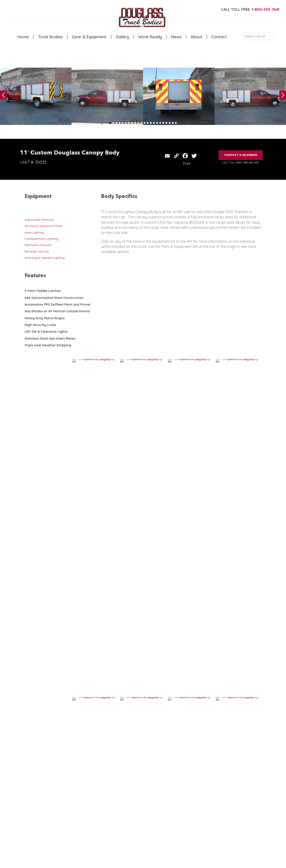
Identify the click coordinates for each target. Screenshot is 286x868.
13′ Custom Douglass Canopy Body (230, 631)
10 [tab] (138, 123)
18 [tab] (163, 123)
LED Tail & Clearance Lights (46, 332)
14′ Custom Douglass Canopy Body (113, 631)
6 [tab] (126, 123)
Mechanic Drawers (38, 245)
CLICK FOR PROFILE (236, 834)
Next (283, 95)
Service (74, 804)
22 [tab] (176, 123)
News (176, 37)
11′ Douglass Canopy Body (107, 701)
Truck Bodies (50, 37)
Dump (93, 818)
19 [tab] (166, 123)
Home (23, 37)
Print (187, 164)
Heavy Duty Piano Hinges (45, 318)
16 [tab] (157, 123)
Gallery (122, 37)
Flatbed (94, 813)
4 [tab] (120, 123)
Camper (75, 818)
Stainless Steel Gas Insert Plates (50, 339)
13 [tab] (148, 123)
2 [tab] (113, 123)
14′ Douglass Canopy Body (166, 701)
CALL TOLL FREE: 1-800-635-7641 (241, 163)
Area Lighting (34, 232)
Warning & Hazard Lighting (45, 258)
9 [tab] (135, 123)
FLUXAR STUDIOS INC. (138, 863)
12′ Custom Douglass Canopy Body (54, 631)
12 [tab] (145, 123)
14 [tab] (151, 123)
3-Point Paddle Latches (43, 291)
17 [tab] (160, 123)
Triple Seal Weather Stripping (48, 345)
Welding (75, 813)
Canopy (95, 808)
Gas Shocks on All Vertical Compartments (57, 311)
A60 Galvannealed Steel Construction (54, 298)
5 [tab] (123, 123)
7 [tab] (129, 123)
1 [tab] (110, 123)
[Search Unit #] (258, 36)
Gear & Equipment (89, 37)
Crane (74, 808)
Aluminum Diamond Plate (43, 226)
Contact (219, 37)
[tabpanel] (36, 96)
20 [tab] (170, 123)
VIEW (38, 645)
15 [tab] (154, 123)
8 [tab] (132, 123)
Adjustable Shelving (39, 220)
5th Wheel (96, 804)
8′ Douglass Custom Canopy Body (171, 631)
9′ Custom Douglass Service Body (230, 701)
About (196, 37)
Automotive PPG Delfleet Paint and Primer (58, 304)
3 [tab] (116, 123)
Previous (3, 95)
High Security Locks (40, 325)
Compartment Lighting (41, 239)
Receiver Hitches (37, 251)
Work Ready (150, 37)
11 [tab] (141, 123)
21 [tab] (173, 123)
